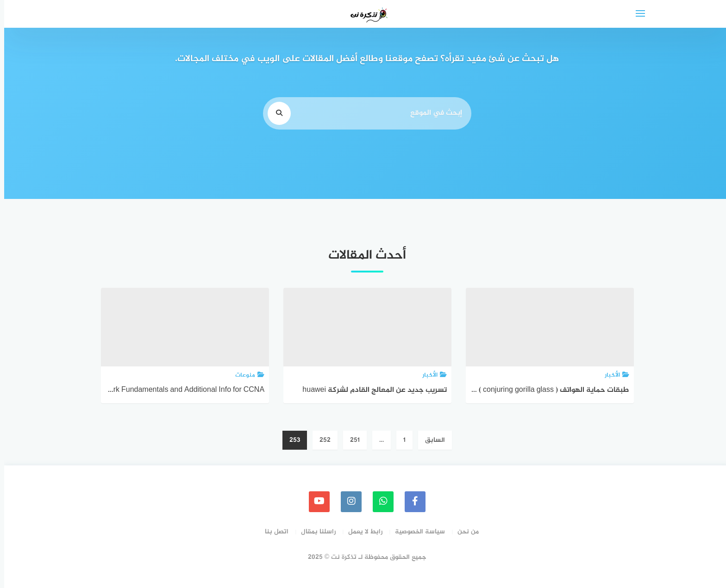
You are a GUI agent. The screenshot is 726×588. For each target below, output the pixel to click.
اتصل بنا (272, 532)
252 (321, 440)
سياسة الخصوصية (416, 532)
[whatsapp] (379, 502)
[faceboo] (411, 502)
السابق (431, 440)
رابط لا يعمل (361, 532)
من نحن (464, 532)
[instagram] (347, 502)
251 (351, 440)
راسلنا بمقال (314, 532)
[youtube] (315, 502)
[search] (275, 113)
